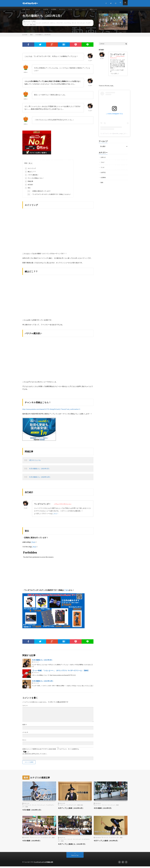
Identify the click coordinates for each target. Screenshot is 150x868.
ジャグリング (45, 25)
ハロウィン (52, 25)
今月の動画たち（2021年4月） (43, 662)
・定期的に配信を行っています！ (39, 193)
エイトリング (30, 170)
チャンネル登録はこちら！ (34, 180)
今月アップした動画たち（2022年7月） (74, 846)
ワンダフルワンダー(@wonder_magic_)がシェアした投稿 (118, 135)
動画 (34, 23)
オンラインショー (36, 25)
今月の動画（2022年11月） (33, 811)
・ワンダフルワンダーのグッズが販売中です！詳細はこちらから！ (49, 196)
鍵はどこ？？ (30, 173)
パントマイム (67, 25)
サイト (24, 742)
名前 (25, 726)
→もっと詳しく (115, 75)
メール (25, 734)
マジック (74, 25)
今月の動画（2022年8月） (33, 842)
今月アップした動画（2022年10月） (73, 810)
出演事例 (55, 9)
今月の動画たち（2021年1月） (40, 470)
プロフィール (37, 9)
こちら (33, 544)
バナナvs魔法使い (32, 177)
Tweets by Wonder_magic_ (107, 87)
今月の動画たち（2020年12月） (40, 479)
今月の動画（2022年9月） (104, 810)
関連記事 (29, 183)
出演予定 (47, 9)
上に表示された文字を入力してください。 (35, 755)
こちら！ (55, 515)
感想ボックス (97, 9)
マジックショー (81, 25)
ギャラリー (64, 9)
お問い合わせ (26, 9)
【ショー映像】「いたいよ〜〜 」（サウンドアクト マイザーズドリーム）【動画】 (61, 672)
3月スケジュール (35, 462)
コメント (25, 707)
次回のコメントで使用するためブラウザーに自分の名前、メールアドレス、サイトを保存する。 (51, 751)
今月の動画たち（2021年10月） (43, 683)
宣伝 (28, 190)
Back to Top (75, 857)
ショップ (87, 9)
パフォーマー (60, 25)
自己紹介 (29, 186)
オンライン (28, 25)
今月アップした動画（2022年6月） (108, 842)
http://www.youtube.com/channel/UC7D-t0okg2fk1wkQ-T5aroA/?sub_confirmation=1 (51, 411)
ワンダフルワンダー (71, 807)
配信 (34, 26)
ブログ (80, 9)
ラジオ (73, 9)
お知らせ (103, 159)
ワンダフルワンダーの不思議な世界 (44, 864)
